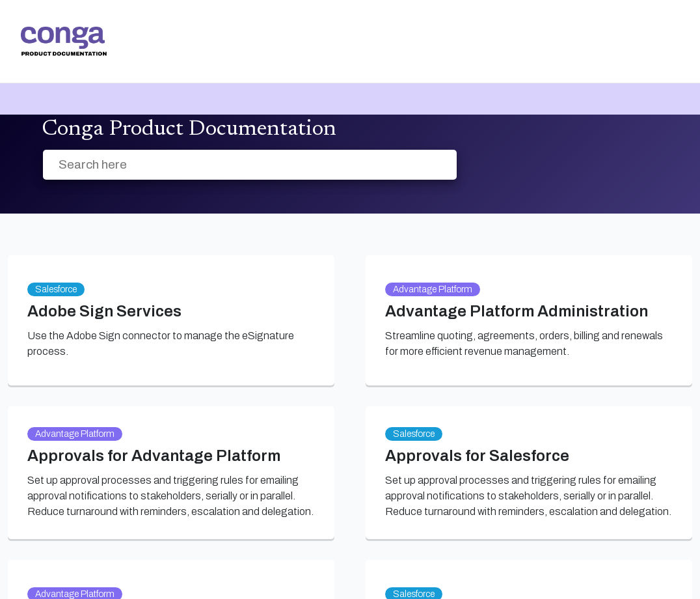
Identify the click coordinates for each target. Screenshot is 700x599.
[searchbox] (433, 165)
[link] (64, 41)
